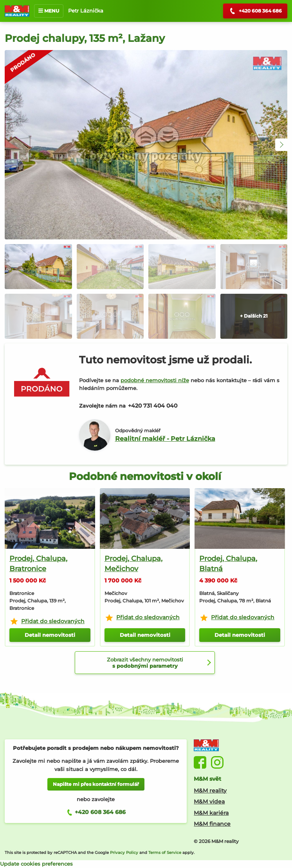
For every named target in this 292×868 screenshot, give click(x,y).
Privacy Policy (124, 853)
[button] (281, 145)
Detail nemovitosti (50, 635)
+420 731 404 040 (153, 406)
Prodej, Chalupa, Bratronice (38, 564)
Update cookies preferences (36, 864)
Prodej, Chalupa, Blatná (228, 564)
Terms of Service (165, 853)
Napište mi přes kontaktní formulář (96, 784)
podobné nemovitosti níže (155, 380)
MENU (49, 11)
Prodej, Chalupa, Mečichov (133, 564)
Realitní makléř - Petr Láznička (165, 439)
